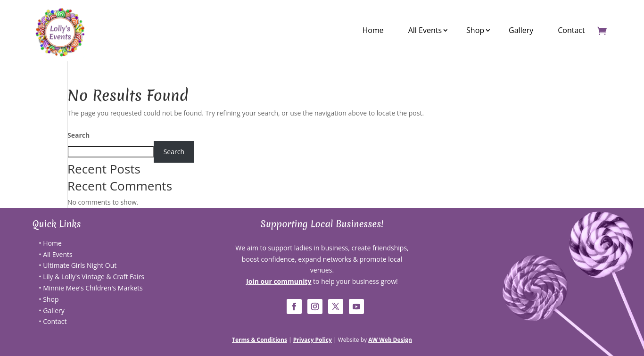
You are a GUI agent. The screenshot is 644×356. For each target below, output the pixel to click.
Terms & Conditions (260, 340)
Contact (571, 30)
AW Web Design (390, 340)
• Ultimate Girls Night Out (78, 265)
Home (373, 30)
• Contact (53, 321)
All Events (425, 30)
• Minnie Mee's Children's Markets (91, 288)
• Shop (49, 299)
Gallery (521, 30)
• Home (50, 243)
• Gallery (52, 310)
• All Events (55, 254)
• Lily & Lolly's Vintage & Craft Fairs (91, 277)
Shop (475, 30)
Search (78, 135)
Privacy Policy (313, 340)
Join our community (279, 281)
